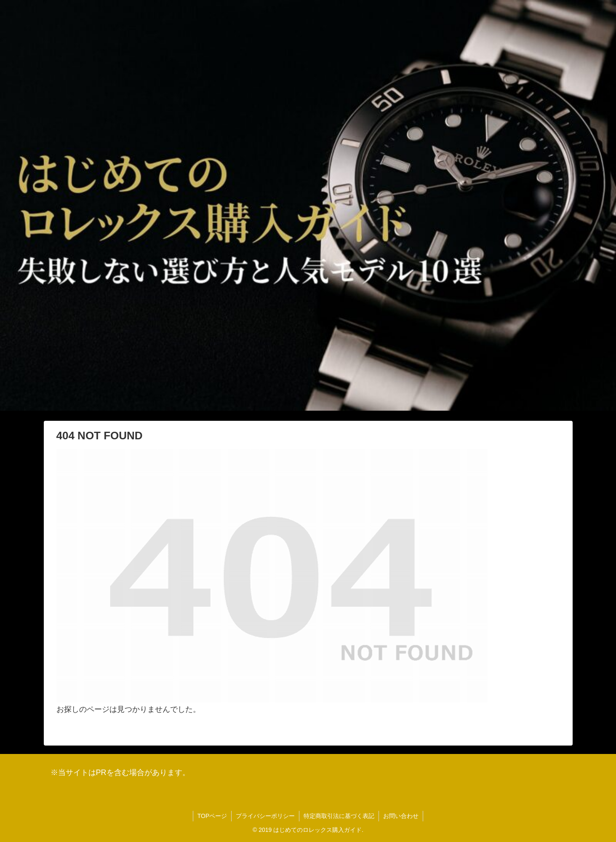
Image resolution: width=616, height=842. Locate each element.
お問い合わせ (401, 816)
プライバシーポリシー (265, 816)
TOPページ (212, 816)
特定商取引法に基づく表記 (339, 816)
